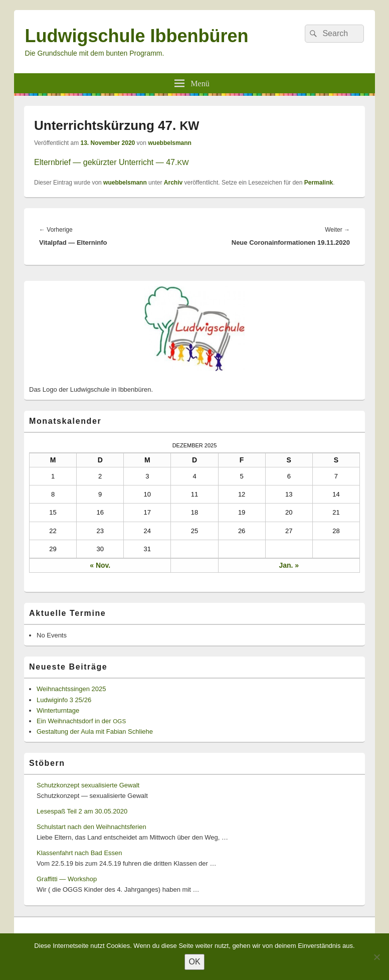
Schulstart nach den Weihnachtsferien (91, 827)
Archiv (173, 183)
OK (194, 962)
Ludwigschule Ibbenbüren (137, 36)
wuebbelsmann (170, 143)
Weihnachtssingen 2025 (71, 689)
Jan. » (289, 565)
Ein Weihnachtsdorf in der (81, 721)
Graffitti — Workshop (67, 879)
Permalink (319, 183)
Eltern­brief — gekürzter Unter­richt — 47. (112, 162)
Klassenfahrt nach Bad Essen (79, 853)
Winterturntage (58, 710)
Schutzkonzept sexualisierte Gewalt (88, 785)
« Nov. (100, 565)
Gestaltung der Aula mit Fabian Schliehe (95, 731)
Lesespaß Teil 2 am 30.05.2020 (82, 811)
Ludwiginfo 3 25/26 (64, 700)
